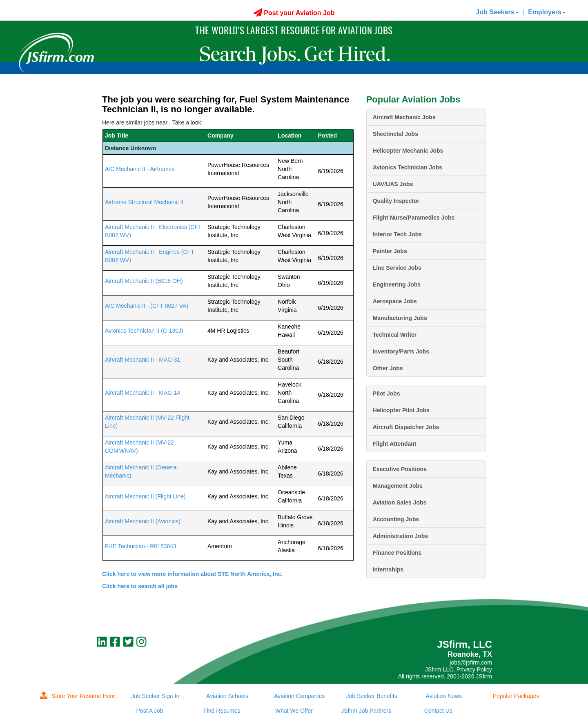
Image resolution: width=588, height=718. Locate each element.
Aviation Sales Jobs (400, 502)
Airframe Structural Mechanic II (144, 202)
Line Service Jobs (397, 268)
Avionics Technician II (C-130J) (145, 331)
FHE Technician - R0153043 (141, 546)
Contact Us (438, 711)
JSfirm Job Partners (366, 711)
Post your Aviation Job (294, 13)
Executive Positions (400, 469)
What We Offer (294, 711)
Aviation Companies (299, 696)
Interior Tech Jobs (397, 234)
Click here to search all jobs (140, 586)
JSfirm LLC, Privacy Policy (459, 669)
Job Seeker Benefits (371, 696)
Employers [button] (547, 12)
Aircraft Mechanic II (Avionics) (143, 521)
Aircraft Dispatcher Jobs (406, 427)
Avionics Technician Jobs (408, 167)
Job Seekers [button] (497, 12)
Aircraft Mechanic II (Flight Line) (145, 496)
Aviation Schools (227, 696)
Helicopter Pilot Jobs (401, 410)
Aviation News (444, 696)
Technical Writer (395, 335)
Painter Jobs (390, 251)
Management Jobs (398, 486)
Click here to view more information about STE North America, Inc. (192, 574)
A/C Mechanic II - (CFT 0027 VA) (147, 306)
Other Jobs (388, 368)
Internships (388, 569)
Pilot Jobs (386, 393)
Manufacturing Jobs (400, 318)
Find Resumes (222, 711)
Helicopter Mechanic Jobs (408, 151)
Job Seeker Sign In (155, 696)
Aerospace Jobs (395, 301)
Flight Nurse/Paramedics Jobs (414, 218)
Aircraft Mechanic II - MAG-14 (143, 393)
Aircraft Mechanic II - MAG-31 (143, 360)
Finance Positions (397, 553)
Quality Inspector (396, 201)
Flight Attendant (395, 444)
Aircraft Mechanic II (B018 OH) (144, 281)
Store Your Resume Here (78, 696)
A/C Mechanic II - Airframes (140, 169)
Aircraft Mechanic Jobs (404, 117)
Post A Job (150, 711)
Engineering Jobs (397, 285)
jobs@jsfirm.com (471, 662)
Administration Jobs (400, 536)
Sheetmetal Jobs (395, 134)
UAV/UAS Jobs (393, 184)
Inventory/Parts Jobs (401, 351)
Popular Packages (516, 696)
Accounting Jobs (396, 519)
